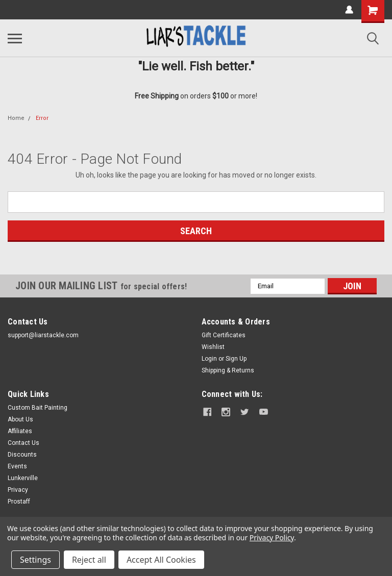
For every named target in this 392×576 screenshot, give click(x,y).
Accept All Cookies (161, 560)
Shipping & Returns (228, 370)
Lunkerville (23, 478)
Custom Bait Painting (38, 408)
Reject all (89, 560)
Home (16, 118)
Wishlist (213, 347)
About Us (20, 419)
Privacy (18, 490)
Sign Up (236, 359)
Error (42, 118)
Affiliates (20, 431)
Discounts (22, 455)
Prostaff (19, 502)
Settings (35, 560)
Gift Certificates (224, 335)
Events (17, 466)
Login (209, 359)
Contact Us (23, 443)
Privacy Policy (272, 537)
